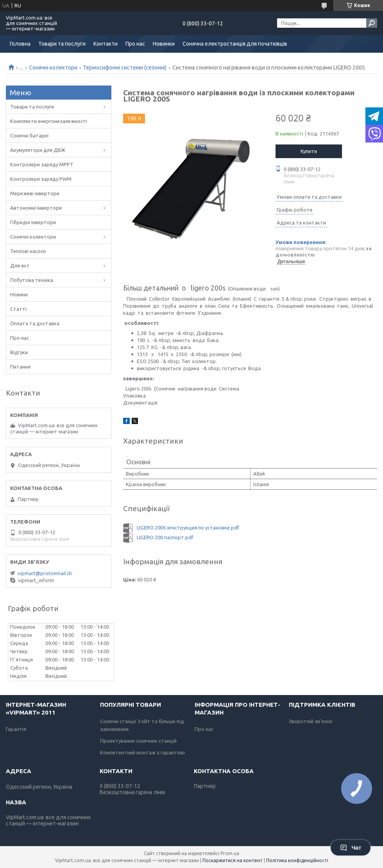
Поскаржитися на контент (233, 860)
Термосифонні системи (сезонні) (125, 68)
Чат (351, 848)
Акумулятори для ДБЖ (38, 150)
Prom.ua (230, 853)
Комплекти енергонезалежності (49, 121)
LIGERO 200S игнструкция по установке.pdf (188, 528)
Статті (18, 309)
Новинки (164, 44)
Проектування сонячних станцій (138, 741)
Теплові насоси (28, 251)
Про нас (135, 44)
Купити (309, 151)
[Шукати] (372, 23)
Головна (20, 44)
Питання (20, 367)
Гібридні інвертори (33, 222)
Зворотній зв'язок (311, 721)
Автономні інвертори (36, 208)
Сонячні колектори (53, 68)
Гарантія (16, 729)
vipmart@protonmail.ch (45, 573)
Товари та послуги (62, 44)
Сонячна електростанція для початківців (235, 44)
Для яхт (20, 266)
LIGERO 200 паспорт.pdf (165, 537)
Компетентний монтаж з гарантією (142, 752)
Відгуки (19, 352)
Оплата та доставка (35, 323)
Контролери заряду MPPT (42, 164)
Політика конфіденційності (297, 860)
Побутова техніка (32, 280)
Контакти (106, 44)
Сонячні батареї (30, 135)
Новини (19, 294)
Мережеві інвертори (35, 193)
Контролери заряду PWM (41, 179)
